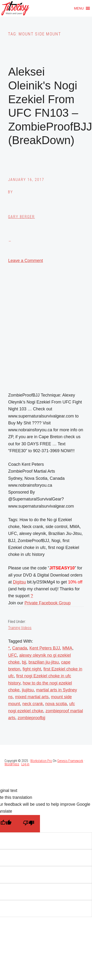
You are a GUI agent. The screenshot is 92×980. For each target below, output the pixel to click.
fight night (32, 669)
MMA (67, 648)
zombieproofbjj (31, 718)
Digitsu (19, 582)
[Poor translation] (29, 824)
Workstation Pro (41, 761)
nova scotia (56, 704)
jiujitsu (28, 690)
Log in (25, 764)
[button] (79, 8)
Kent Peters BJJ (45, 648)
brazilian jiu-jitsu (44, 662)
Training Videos (20, 628)
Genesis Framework (70, 761)
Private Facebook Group (47, 603)
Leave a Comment (25, 261)
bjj (24, 662)
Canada (20, 648)
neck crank (33, 704)
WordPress (12, 764)
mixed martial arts (32, 697)
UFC (12, 655)
